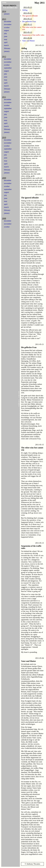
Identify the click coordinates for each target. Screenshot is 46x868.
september (8, 68)
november (8, 24)
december (8, 21)
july (5, 33)
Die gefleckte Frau (29, 21)
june (6, 36)
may (6, 39)
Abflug (25, 10)
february (7, 48)
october (7, 27)
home (4, 2)
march (6, 45)
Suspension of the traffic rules (33, 35)
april (6, 42)
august (6, 30)
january (7, 14)
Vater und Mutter (28, 41)
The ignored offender (30, 16)
